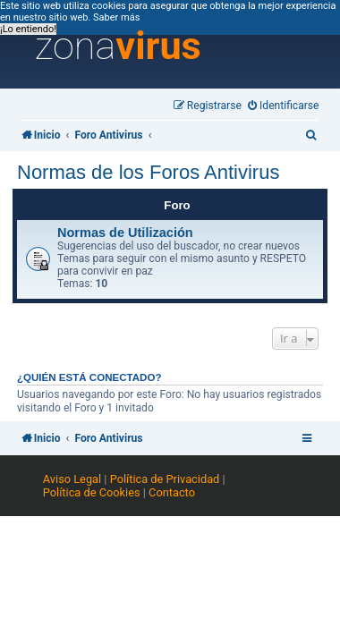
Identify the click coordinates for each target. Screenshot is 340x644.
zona (118, 47)
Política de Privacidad (165, 479)
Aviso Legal (72, 479)
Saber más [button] (116, 17)
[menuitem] (284, 106)
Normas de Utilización (125, 233)
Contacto (172, 492)
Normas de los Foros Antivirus (148, 172)
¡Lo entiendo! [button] (28, 29)
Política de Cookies (92, 492)
